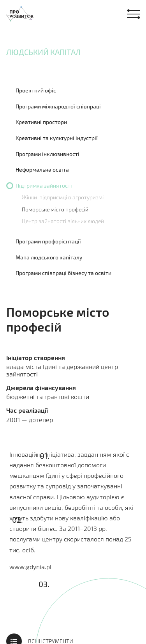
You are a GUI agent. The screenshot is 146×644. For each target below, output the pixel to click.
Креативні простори (41, 122)
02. (18, 520)
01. (45, 456)
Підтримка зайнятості (44, 185)
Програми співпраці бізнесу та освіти (63, 273)
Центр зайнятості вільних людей (63, 221)
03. (44, 584)
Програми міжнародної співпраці (58, 106)
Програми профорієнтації (48, 241)
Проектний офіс (36, 90)
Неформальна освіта (42, 169)
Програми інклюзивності (47, 154)
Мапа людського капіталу (49, 257)
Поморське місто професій (55, 209)
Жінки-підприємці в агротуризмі (63, 197)
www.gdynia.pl (31, 567)
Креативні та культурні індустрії (57, 138)
